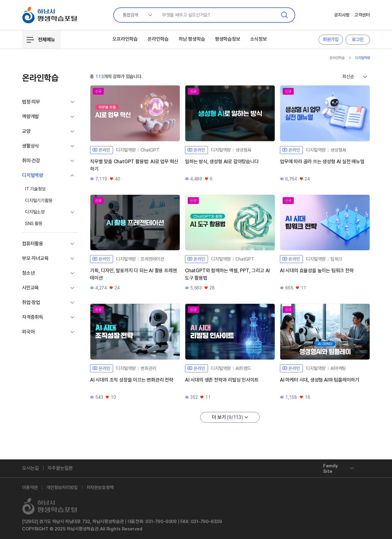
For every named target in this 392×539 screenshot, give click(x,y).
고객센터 (362, 15)
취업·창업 (31, 302)
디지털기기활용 (39, 201)
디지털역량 (362, 58)
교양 (26, 131)
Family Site (330, 469)
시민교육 (30, 288)
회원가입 (331, 40)
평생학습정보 (228, 39)
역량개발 (30, 117)
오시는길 (30, 468)
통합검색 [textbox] (131, 15)
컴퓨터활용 (33, 244)
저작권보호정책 (100, 488)
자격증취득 (33, 317)
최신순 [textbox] (348, 77)
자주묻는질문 (60, 468)
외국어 (28, 332)
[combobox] (135, 15)
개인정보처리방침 (62, 488)
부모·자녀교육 (35, 258)
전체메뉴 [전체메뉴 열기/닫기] (41, 40)
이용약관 (30, 488)
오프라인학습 (125, 39)
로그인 (358, 40)
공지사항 (342, 15)
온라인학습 (158, 39)
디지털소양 (35, 212)
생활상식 (30, 146)
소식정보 (259, 39)
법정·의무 (31, 102)
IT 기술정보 (36, 189)
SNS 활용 (34, 224)
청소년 (28, 273)
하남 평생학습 (192, 39)
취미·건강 (31, 161)
